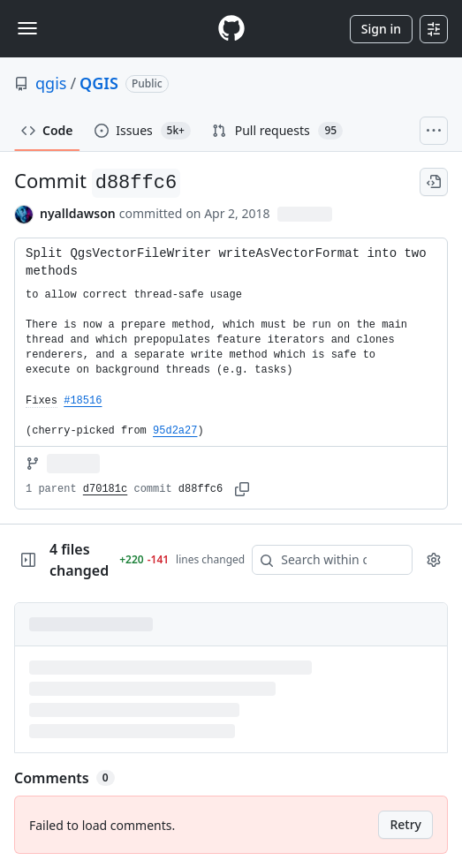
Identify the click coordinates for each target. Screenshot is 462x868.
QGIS (99, 83)
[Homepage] (231, 29)
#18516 (83, 401)
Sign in (381, 29)
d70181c (105, 489)
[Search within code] (324, 560)
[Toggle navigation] (27, 28)
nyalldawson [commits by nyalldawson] (78, 213)
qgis (51, 83)
